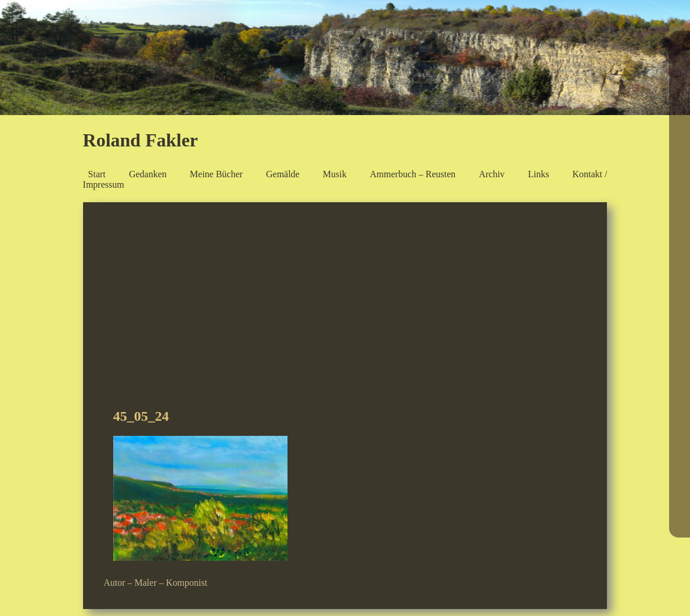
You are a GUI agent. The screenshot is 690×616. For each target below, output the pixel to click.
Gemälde (283, 174)
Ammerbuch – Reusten (413, 174)
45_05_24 (141, 416)
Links (538, 174)
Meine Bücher (216, 174)
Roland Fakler (141, 140)
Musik (335, 174)
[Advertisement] (345, 310)
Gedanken (148, 174)
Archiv (491, 174)
